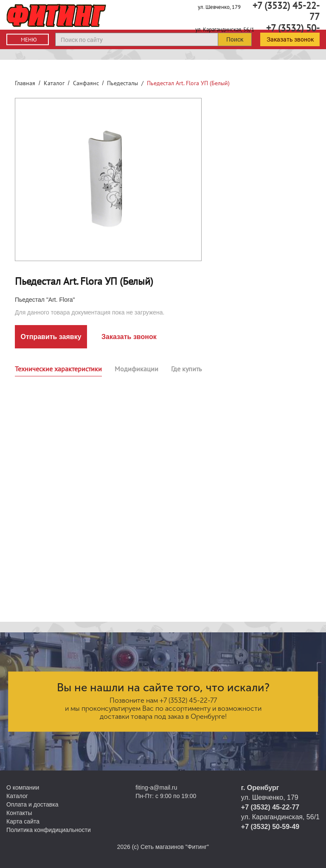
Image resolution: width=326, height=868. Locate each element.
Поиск (235, 39)
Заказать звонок (290, 39)
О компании (23, 787)
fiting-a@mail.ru (156, 787)
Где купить (186, 369)
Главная (25, 83)
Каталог (54, 83)
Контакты (19, 813)
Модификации (136, 369)
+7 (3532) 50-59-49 (270, 827)
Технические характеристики (58, 369)
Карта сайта (23, 821)
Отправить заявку (51, 337)
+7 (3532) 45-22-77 (188, 700)
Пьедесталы (122, 83)
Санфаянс (86, 83)
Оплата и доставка (32, 804)
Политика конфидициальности (49, 830)
